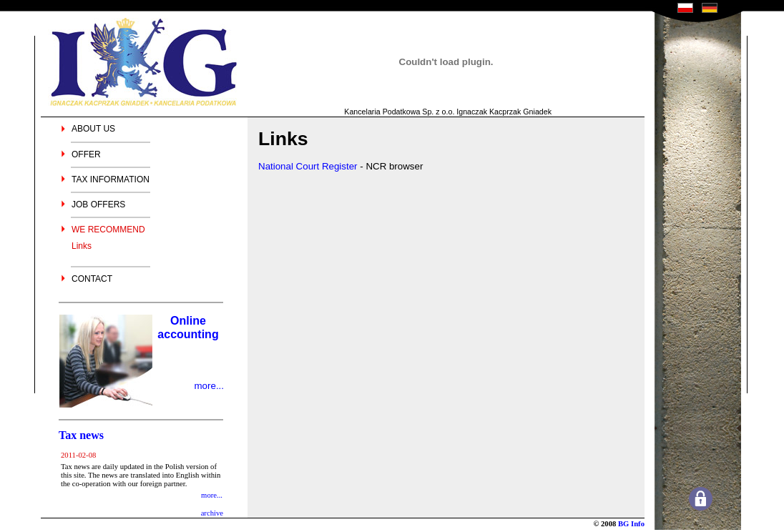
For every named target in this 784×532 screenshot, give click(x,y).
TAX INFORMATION (111, 179)
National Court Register (308, 166)
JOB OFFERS (98, 205)
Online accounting (188, 327)
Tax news (81, 435)
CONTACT (92, 279)
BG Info (631, 524)
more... (209, 386)
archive (212, 513)
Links (82, 246)
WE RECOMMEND (108, 230)
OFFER (86, 154)
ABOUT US (93, 129)
